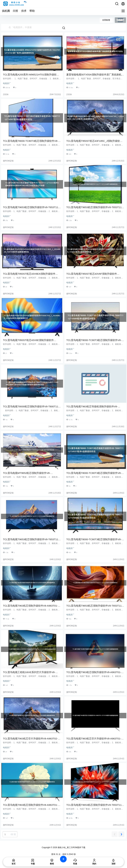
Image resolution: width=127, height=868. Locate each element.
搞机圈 (6, 11)
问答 (16, 11)
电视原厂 (7, 83)
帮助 (32, 11)
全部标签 (106, 20)
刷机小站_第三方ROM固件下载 (71, 847)
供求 (24, 11)
